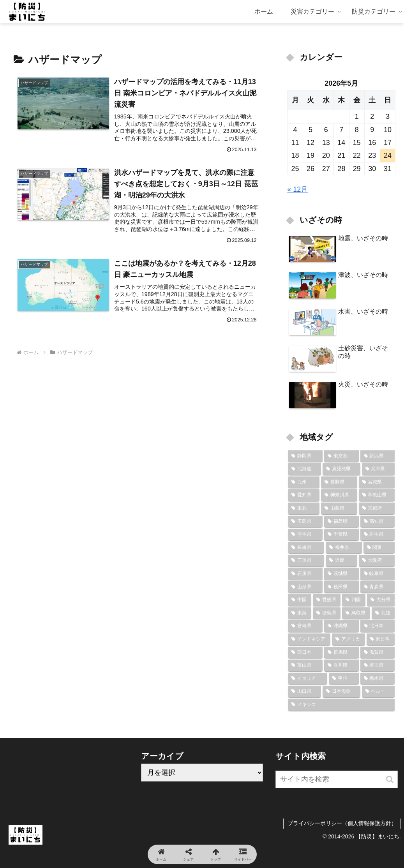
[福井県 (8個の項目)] (344, 548)
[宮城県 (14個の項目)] (377, 482)
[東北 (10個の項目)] (304, 508)
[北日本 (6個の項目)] (378, 626)
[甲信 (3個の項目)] (344, 679)
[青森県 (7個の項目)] (378, 587)
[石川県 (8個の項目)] (305, 574)
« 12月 (297, 189)
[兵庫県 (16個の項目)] (378, 469)
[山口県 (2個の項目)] (304, 692)
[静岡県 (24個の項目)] (305, 456)
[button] (390, 779)
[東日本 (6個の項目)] (381, 639)
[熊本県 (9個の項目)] (305, 535)
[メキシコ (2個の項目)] (341, 705)
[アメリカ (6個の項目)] (348, 639)
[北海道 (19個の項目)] (304, 469)
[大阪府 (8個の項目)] (377, 561)
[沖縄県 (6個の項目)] (341, 626)
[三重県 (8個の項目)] (306, 561)
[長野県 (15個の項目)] (339, 482)
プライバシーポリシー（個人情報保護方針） (342, 823)
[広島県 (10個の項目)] (305, 522)
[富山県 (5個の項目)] (305, 665)
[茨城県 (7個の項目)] (341, 574)
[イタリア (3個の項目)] (308, 679)
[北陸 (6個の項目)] (383, 613)
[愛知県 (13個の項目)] (304, 495)
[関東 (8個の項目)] (379, 548)
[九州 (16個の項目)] (304, 482)
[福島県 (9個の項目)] (341, 522)
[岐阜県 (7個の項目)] (378, 574)
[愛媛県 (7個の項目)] (327, 600)
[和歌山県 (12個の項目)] (377, 495)
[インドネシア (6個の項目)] (309, 639)
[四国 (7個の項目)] (354, 600)
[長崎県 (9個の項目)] (306, 548)
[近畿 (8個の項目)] (341, 561)
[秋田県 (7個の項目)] (341, 587)
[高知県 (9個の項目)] (378, 522)
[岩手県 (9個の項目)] (378, 535)
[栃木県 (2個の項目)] (378, 679)
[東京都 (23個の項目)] (341, 456)
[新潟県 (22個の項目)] (378, 456)
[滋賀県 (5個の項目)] (378, 653)
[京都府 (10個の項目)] (377, 508)
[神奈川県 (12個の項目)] (339, 495)
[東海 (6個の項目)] (300, 613)
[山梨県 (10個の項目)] (339, 508)
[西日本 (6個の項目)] (305, 653)
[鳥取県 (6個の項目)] (356, 613)
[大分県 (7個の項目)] (381, 600)
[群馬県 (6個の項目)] (341, 653)
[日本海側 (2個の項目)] (341, 692)
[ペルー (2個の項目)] (378, 692)
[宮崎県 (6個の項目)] (305, 626)
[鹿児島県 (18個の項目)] (341, 469)
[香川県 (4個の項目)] (341, 665)
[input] (337, 779)
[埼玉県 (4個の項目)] (378, 665)
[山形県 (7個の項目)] (305, 587)
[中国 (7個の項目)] (300, 600)
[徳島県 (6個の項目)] (327, 613)
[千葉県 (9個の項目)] (341, 535)
